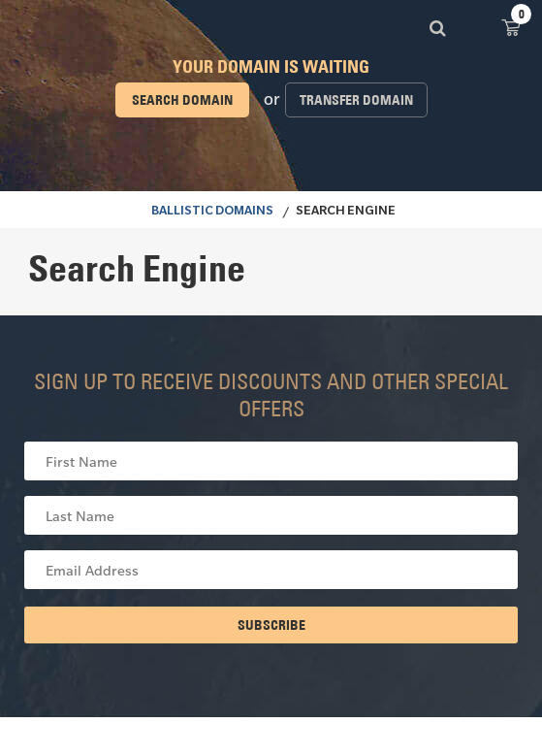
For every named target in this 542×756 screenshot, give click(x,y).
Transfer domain (356, 100)
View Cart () (511, 27)
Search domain (182, 100)
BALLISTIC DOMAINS (212, 213)
